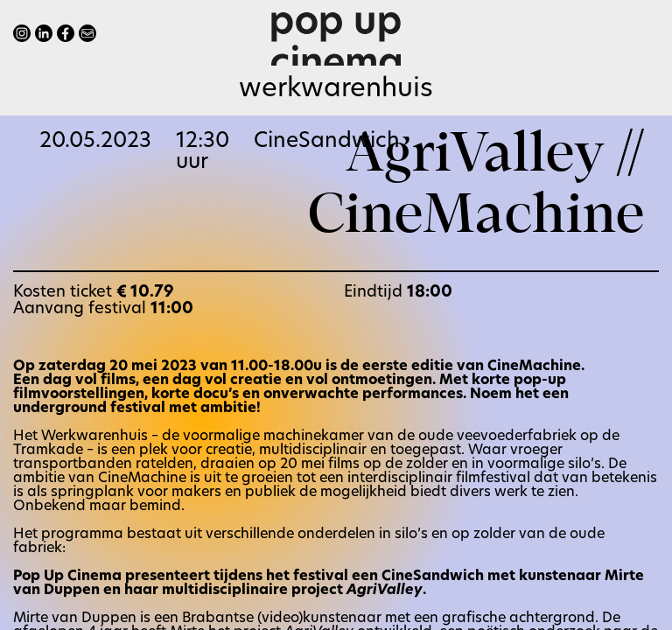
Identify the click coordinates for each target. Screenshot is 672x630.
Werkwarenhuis (336, 90)
